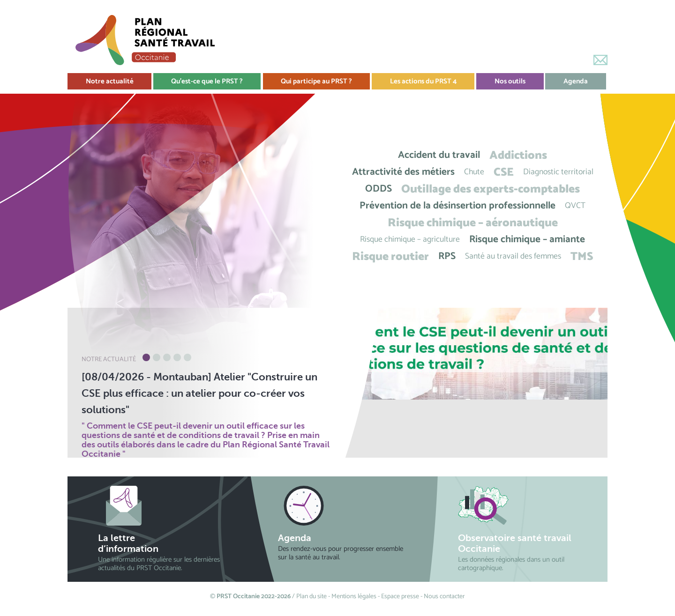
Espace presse (400, 597)
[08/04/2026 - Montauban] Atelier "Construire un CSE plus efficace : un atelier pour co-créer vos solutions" (199, 393)
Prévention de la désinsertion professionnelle (457, 206)
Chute (474, 172)
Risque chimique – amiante (527, 240)
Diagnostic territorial (558, 172)
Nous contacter (444, 597)
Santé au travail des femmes (513, 256)
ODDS (379, 189)
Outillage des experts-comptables (491, 189)
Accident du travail (439, 155)
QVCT (575, 206)
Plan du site (311, 597)
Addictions (518, 155)
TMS (582, 256)
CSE (504, 172)
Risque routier (390, 256)
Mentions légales (354, 597)
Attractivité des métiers (403, 172)
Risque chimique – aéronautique (473, 223)
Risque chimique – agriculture (410, 240)
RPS (447, 256)
